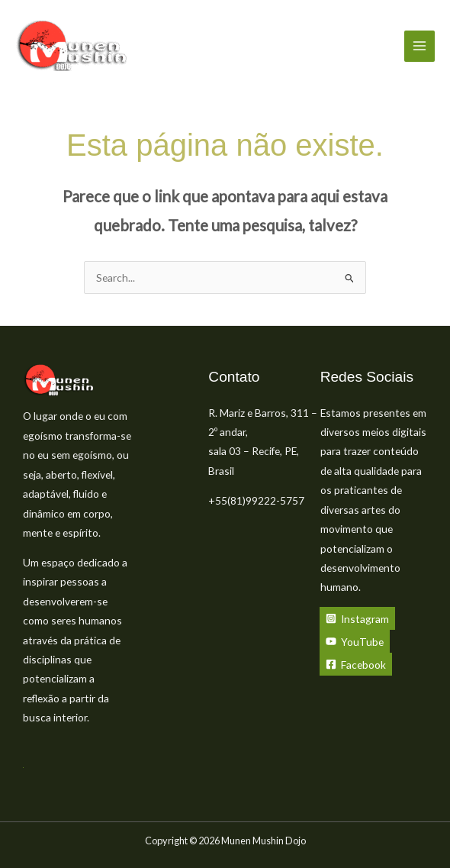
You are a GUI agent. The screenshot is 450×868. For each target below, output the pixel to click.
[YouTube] (355, 641)
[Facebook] (356, 664)
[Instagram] (357, 618)
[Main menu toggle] (420, 46)
